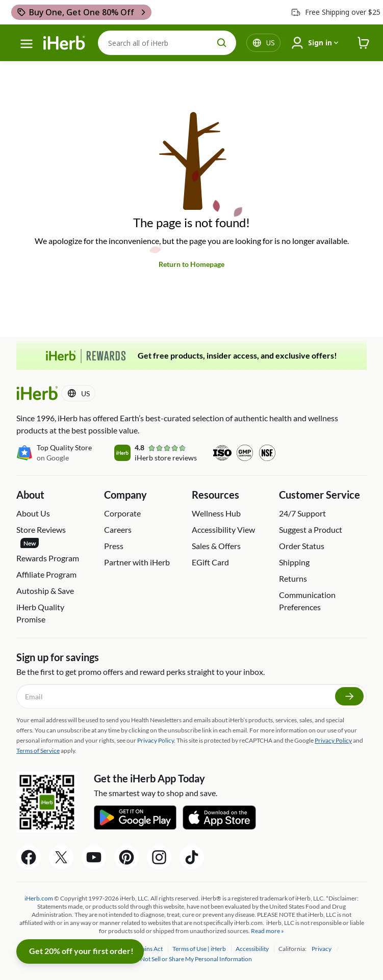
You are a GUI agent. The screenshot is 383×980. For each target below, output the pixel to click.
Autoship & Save (45, 591)
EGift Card (210, 562)
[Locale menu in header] (271, 43)
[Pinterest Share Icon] (126, 857)
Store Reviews (41, 536)
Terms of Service (38, 751)
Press (114, 546)
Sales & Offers (216, 546)
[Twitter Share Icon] (61, 857)
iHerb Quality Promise (40, 613)
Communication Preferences (307, 601)
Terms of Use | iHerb (200, 949)
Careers (118, 529)
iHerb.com (39, 898)
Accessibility (253, 949)
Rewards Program (48, 558)
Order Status (302, 546)
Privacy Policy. (156, 740)
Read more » (267, 931)
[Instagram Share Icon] (159, 857)
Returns (293, 578)
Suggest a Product (311, 529)
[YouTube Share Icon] (94, 857)
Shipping (294, 562)
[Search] (167, 43)
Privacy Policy (333, 740)
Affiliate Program (46, 574)
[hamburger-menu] (27, 44)
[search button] (222, 43)
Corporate (122, 513)
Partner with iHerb (137, 562)
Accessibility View (223, 529)
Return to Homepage (191, 264)
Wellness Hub (216, 513)
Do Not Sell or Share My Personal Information (191, 959)
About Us (33, 513)
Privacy (322, 949)
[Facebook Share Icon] (29, 857)
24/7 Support (302, 513)
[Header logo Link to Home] (64, 43)
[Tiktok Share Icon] (192, 857)
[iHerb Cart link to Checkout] (364, 43)
